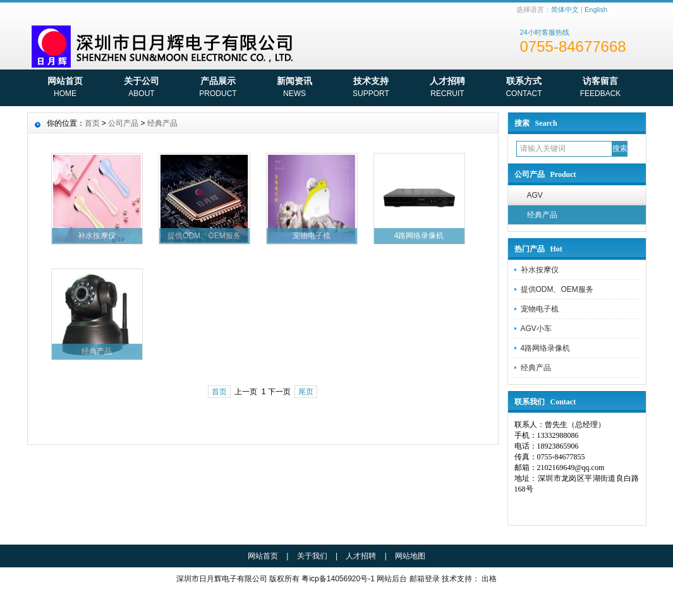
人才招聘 (448, 88)
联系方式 (524, 88)
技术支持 (371, 88)
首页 (92, 123)
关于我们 (312, 556)
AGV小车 (536, 329)
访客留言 (601, 88)
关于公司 (142, 88)
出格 (489, 579)
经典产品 (542, 215)
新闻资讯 (295, 88)
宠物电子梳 (540, 309)
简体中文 (565, 9)
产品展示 (218, 88)
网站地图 (410, 556)
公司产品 (123, 123)
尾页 (306, 392)
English (596, 9)
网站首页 (65, 88)
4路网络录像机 (546, 348)
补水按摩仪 (540, 270)
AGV (535, 195)
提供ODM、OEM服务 (557, 289)
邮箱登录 (425, 579)
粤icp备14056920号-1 (338, 579)
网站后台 (392, 579)
